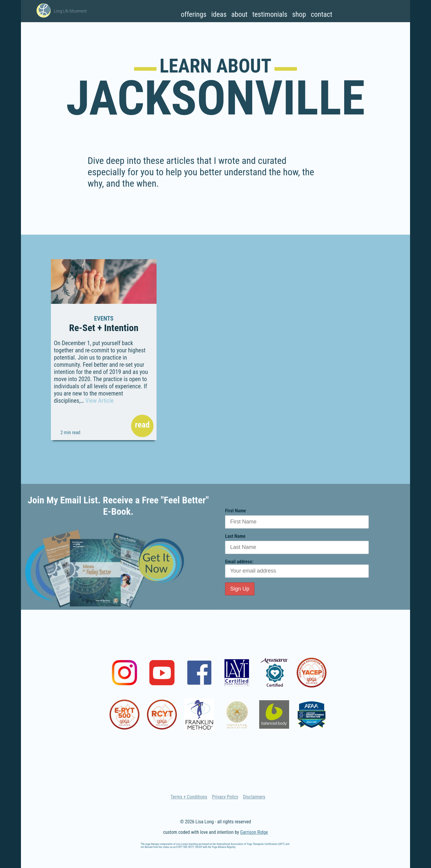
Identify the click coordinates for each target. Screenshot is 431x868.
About (239, 14)
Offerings (194, 14)
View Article (100, 401)
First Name (236, 511)
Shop (299, 14)
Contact (321, 14)
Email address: (297, 568)
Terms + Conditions (189, 797)
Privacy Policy (225, 797)
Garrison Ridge (254, 832)
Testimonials (270, 14)
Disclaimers (254, 797)
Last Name (235, 536)
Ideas (219, 14)
